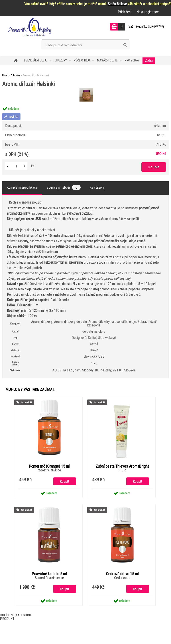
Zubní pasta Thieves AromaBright (122, 466)
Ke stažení (97, 187)
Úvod (5, 75)
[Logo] (31, 27)
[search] (125, 45)
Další (149, 60)
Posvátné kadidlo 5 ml (49, 574)
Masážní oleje (107, 60)
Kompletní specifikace (22, 187)
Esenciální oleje (36, 60)
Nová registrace (148, 12)
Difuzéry (61, 60)
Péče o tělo (82, 60)
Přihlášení (124, 12)
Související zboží (64, 187)
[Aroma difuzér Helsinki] (86, 89)
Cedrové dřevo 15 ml (122, 574)
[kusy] (16, 166)
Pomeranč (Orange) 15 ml (49, 466)
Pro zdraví (132, 60)
